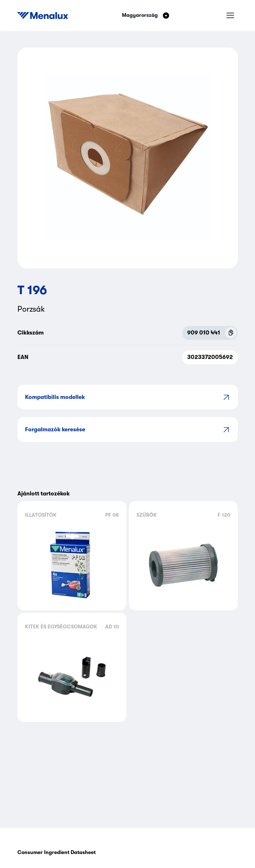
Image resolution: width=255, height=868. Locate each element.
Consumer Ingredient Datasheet (57, 852)
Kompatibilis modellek (128, 397)
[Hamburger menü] (230, 16)
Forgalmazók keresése (128, 430)
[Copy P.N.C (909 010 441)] (231, 333)
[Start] (43, 16)
